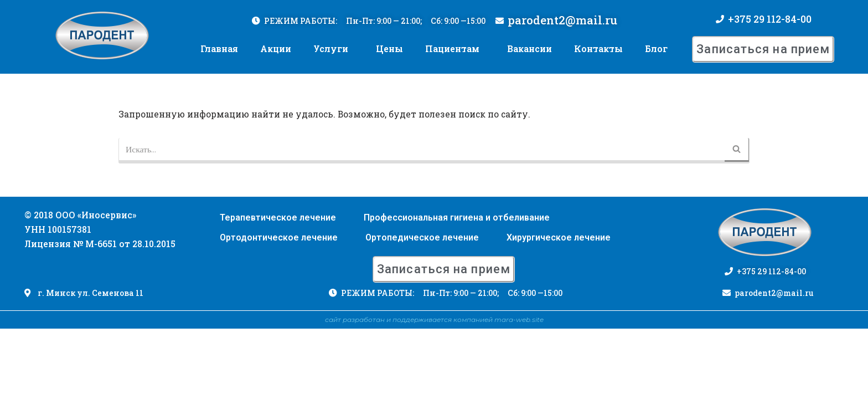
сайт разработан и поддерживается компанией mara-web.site (434, 390)
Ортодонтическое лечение (279, 307)
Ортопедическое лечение (422, 307)
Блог (656, 46)
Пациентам (452, 46)
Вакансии (529, 46)
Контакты (598, 46)
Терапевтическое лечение (278, 287)
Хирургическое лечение (559, 307)
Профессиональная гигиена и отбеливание (457, 287)
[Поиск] (422, 149)
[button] (763, 46)
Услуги (331, 46)
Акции (276, 46)
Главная (219, 46)
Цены (389, 46)
